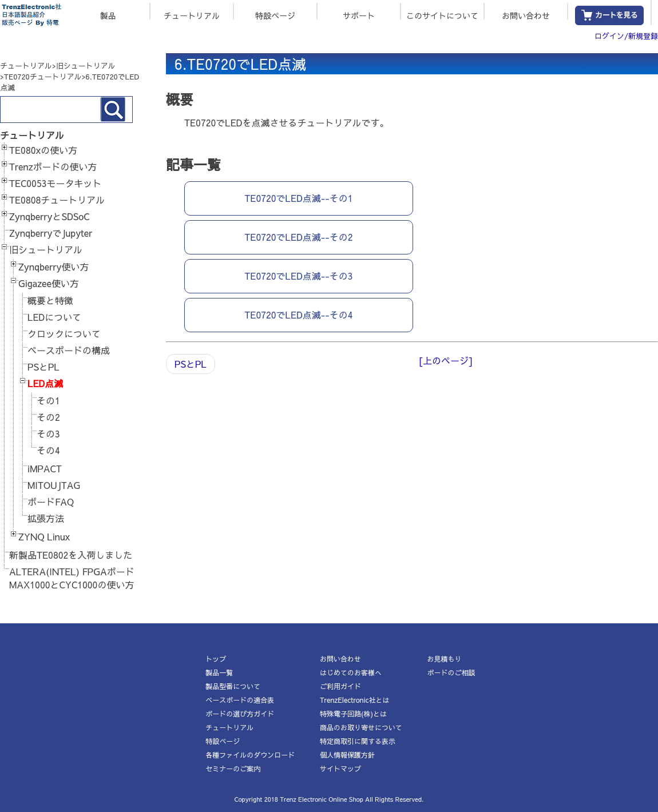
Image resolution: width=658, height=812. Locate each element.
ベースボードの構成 (69, 350)
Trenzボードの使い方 (53, 166)
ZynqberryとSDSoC (49, 216)
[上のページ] (445, 360)
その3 (48, 433)
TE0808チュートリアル (57, 200)
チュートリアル (192, 15)
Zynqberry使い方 (54, 266)
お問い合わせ (526, 15)
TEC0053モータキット (56, 183)
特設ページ (275, 15)
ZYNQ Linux (44, 536)
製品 (108, 15)
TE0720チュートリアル (43, 77)
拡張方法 (46, 518)
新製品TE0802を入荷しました (71, 555)
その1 (48, 400)
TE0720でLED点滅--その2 (298, 237)
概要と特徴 (50, 300)
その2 (48, 417)
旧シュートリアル (86, 66)
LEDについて (54, 317)
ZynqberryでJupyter (51, 233)
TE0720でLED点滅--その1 (298, 198)
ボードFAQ (51, 501)
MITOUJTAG (54, 485)
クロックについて (64, 333)
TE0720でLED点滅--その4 (298, 315)
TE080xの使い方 (43, 150)
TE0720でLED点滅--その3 (298, 276)
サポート (359, 15)
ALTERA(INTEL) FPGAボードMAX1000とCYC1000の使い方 (72, 578)
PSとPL (43, 367)
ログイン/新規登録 (626, 36)
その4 (48, 450)
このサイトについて (442, 15)
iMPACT (45, 468)
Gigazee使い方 (49, 283)
